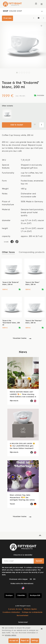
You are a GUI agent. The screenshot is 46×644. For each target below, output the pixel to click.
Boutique (9, 596)
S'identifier (21, 596)
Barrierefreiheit (23, 616)
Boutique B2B (35, 596)
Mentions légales (30, 609)
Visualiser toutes (20, 338)
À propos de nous (15, 609)
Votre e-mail (9, 561)
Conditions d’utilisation (11, 612)
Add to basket (17, 125)
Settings (35, 641)
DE (31, 579)
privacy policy (11, 635)
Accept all (14, 641)
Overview (7, 18)
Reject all (25, 641)
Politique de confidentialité (32, 612)
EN (34, 579)
